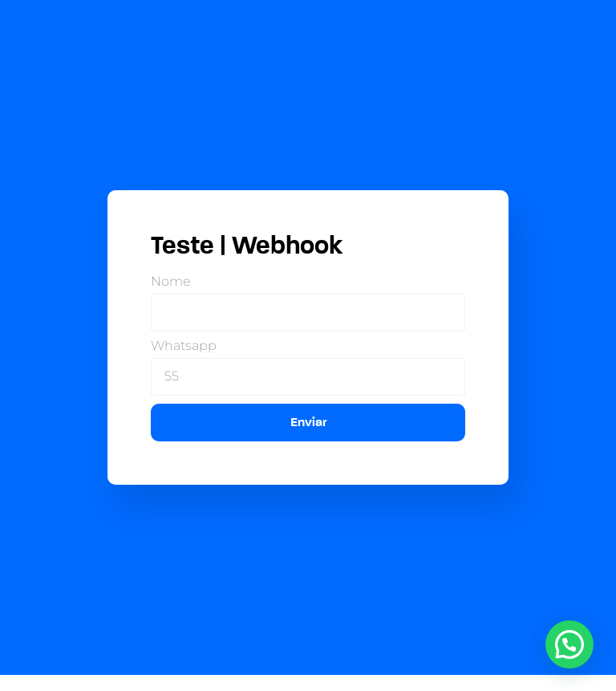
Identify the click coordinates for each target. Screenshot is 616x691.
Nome (170, 282)
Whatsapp (184, 346)
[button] (569, 644)
